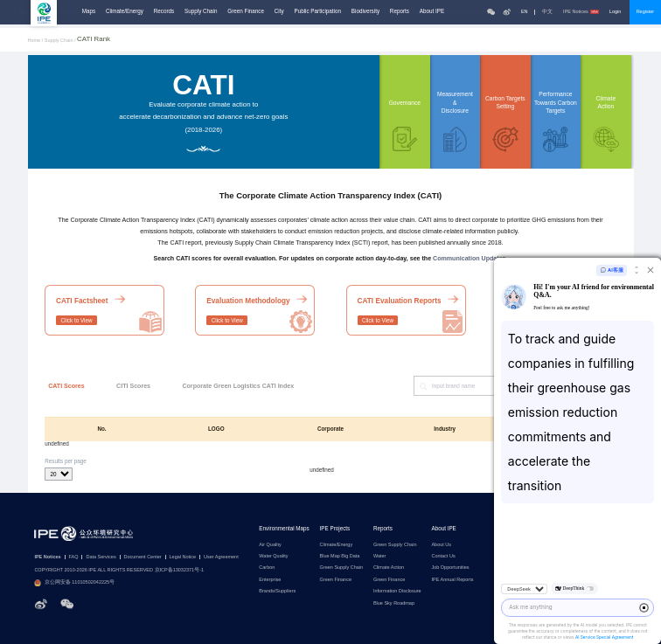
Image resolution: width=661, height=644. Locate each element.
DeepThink (574, 589)
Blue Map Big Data (340, 556)
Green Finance (246, 11)
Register (645, 11)
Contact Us (443, 556)
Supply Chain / (61, 41)
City (279, 11)
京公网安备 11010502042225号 (74, 583)
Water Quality (273, 556)
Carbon (267, 568)
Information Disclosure (397, 591)
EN (525, 12)
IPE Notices (581, 12)
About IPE (432, 11)
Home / (36, 41)
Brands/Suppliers (277, 591)
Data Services (101, 557)
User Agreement (221, 557)
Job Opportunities (450, 568)
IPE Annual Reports (452, 580)
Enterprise (270, 580)
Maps (89, 11)
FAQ (74, 557)
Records (164, 11)
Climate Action (389, 568)
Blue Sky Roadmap (394, 603)
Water (379, 556)
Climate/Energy (125, 11)
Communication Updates (469, 259)
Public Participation (317, 11)
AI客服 (612, 270)
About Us (441, 545)
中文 (547, 12)
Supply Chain (201, 11)
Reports (400, 11)
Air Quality (270, 545)
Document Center (143, 557)
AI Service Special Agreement (604, 637)
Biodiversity (365, 11)
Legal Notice (183, 557)
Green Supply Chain (342, 568)
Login (615, 11)
